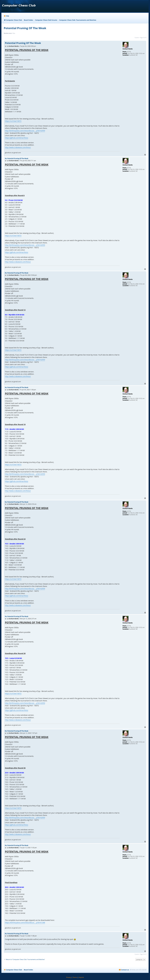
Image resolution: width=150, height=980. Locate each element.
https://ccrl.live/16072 (13, 121)
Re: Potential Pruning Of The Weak (17, 158)
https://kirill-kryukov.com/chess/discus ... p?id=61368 (25, 922)
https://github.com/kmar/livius (17, 138)
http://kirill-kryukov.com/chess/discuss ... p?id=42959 (25, 131)
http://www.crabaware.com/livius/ (18, 147)
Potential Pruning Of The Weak (25, 28)
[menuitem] (6, 16)
